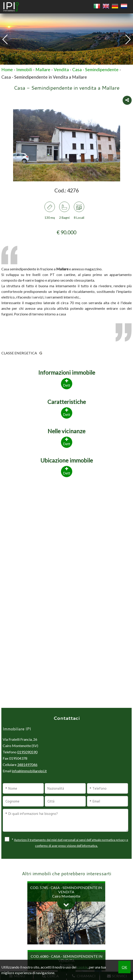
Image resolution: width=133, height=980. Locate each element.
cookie (82, 967)
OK (124, 967)
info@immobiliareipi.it (29, 771)
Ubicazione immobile (67, 460)
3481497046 (27, 765)
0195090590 (27, 752)
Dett (67, 471)
